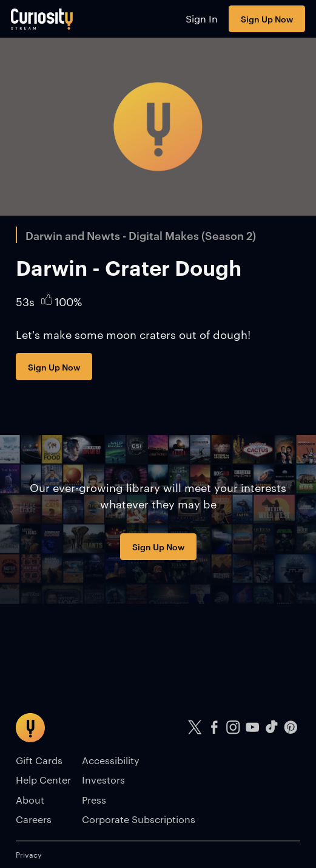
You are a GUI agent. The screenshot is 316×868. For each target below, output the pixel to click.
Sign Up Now (267, 19)
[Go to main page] (42, 19)
